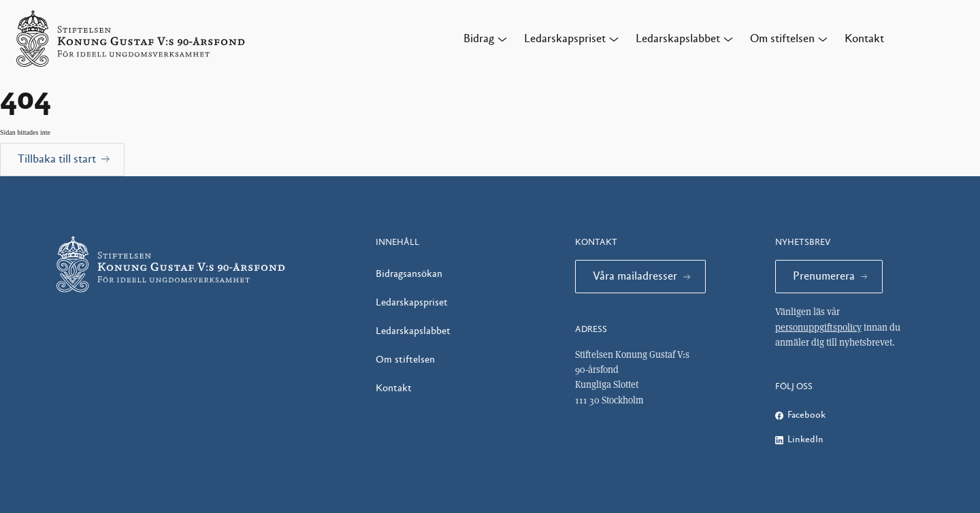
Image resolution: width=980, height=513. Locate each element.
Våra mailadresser (635, 276)
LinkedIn (805, 440)
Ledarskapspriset (565, 39)
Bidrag (479, 39)
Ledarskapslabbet (678, 39)
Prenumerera (824, 276)
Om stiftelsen (782, 39)
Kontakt (864, 39)
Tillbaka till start (57, 159)
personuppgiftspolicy (818, 327)
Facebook (806, 415)
